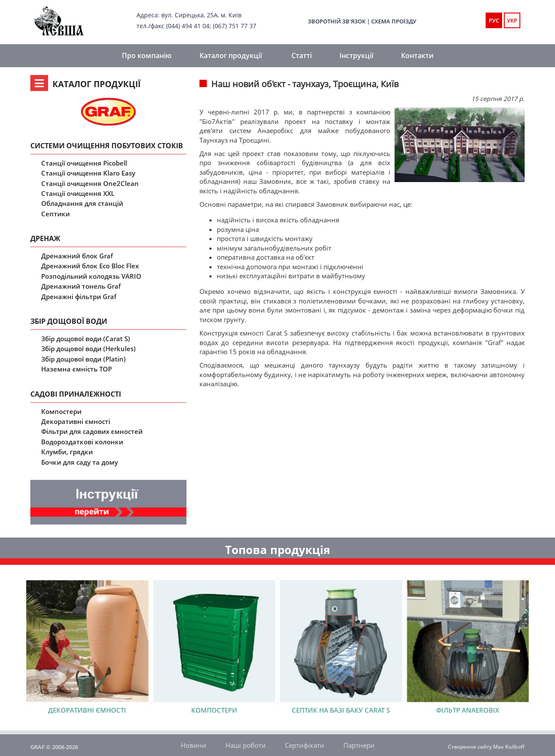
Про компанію (147, 55)
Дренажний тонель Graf (81, 286)
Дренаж (45, 238)
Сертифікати (305, 745)
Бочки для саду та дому (80, 462)
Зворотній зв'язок (337, 21)
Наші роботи (246, 745)
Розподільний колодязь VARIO (91, 276)
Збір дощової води (69, 321)
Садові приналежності (76, 394)
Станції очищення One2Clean (90, 183)
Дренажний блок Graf (77, 256)
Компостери (61, 411)
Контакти (417, 55)
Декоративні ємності (76, 421)
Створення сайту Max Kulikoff (486, 747)
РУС (494, 20)
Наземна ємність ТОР (77, 369)
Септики (55, 214)
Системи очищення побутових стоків (107, 146)
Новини (194, 745)
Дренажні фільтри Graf (79, 297)
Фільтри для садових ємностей (92, 431)
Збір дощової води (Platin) (83, 359)
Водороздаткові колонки (82, 442)
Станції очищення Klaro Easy (88, 173)
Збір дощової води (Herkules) (88, 349)
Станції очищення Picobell (84, 163)
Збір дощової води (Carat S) (86, 339)
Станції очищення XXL (78, 193)
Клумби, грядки (67, 452)
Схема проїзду (394, 21)
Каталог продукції (231, 55)
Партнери (359, 745)
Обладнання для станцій (82, 203)
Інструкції (356, 55)
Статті (302, 55)
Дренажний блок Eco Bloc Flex (90, 266)
